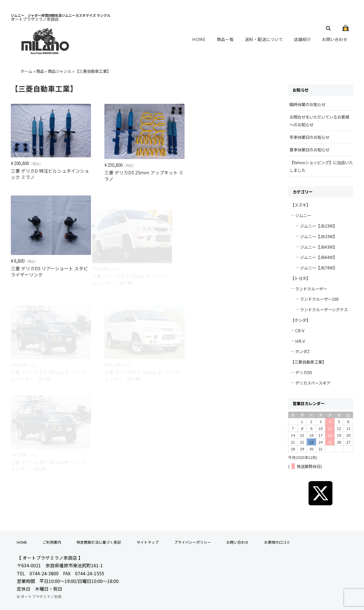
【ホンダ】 (300, 321)
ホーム (26, 72)
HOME (201, 39)
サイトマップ (148, 543)
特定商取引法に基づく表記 (99, 543)
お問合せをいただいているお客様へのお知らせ (319, 121)
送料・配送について (264, 39)
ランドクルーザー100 (319, 299)
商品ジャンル (60, 72)
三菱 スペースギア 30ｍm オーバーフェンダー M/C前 (49, 371)
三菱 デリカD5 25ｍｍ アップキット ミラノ (138, 175)
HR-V (300, 342)
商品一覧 (226, 39)
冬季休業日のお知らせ (309, 138)
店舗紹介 (303, 39)
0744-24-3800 (44, 574)
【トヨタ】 (300, 279)
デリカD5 (304, 373)
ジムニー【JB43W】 (318, 247)
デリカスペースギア (313, 383)
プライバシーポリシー (193, 543)
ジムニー (303, 216)
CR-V (300, 331)
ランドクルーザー (311, 289)
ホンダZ (302, 352)
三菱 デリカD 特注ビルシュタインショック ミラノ (48, 173)
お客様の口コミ (277, 543)
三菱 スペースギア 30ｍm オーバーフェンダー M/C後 (231, 282)
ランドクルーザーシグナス (324, 310)
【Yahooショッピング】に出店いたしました (321, 167)
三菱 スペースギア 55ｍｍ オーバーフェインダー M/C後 (49, 282)
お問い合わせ (335, 39)
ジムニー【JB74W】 (318, 268)
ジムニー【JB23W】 (318, 226)
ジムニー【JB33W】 (318, 237)
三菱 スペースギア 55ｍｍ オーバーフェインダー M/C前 (140, 282)
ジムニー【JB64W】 (318, 258)
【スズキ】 (300, 205)
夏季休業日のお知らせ (309, 150)
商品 (40, 72)
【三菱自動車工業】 (308, 362)
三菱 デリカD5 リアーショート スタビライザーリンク (231, 179)
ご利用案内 (52, 543)
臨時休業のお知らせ (307, 105)
